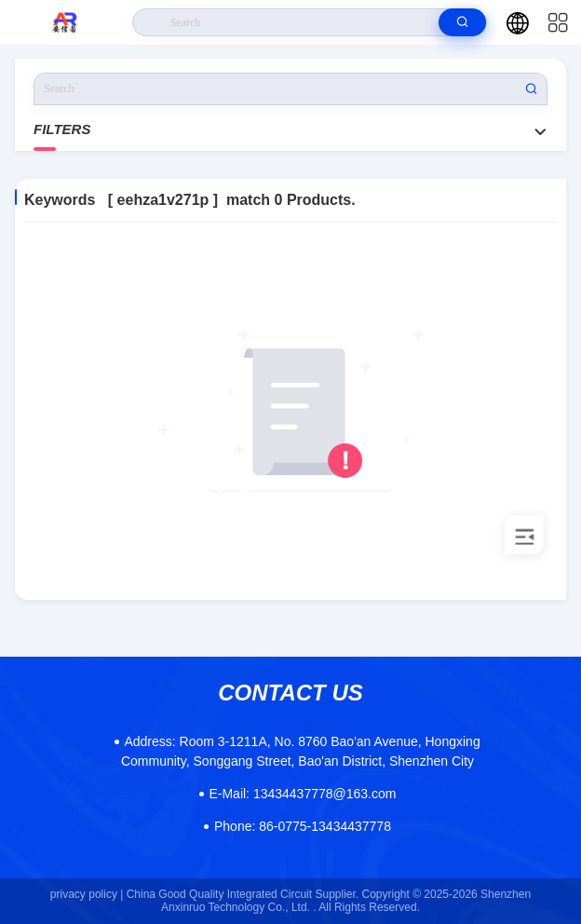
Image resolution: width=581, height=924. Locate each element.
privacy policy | (87, 894)
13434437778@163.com (302, 794)
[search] (462, 22)
